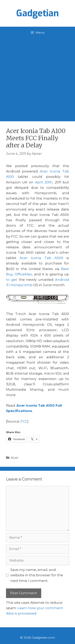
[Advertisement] (37, 78)
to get (12, 280)
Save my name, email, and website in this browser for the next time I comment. (37, 575)
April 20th (44, 182)
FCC (24, 421)
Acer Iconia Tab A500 (41, 258)
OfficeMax (23, 274)
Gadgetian (37, 13)
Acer (15, 458)
